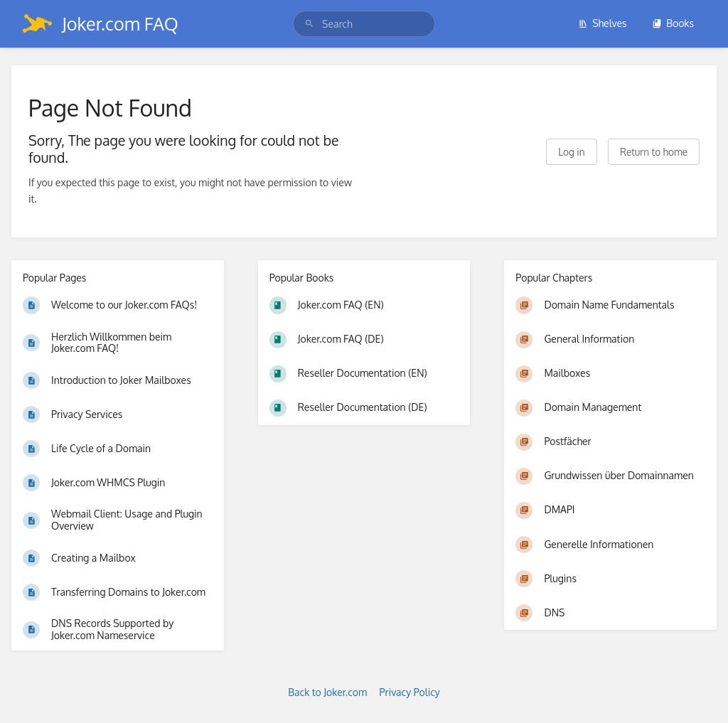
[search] (364, 24)
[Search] (309, 24)
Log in (571, 152)
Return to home (654, 152)
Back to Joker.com (327, 692)
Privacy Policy (410, 692)
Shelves (603, 23)
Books (673, 23)
